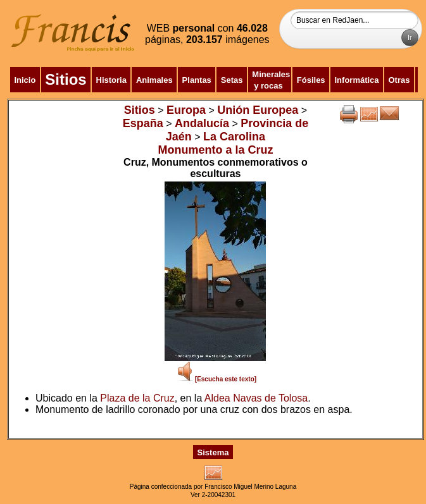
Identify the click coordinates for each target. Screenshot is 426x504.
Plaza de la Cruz (137, 398)
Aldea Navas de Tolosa (256, 398)
